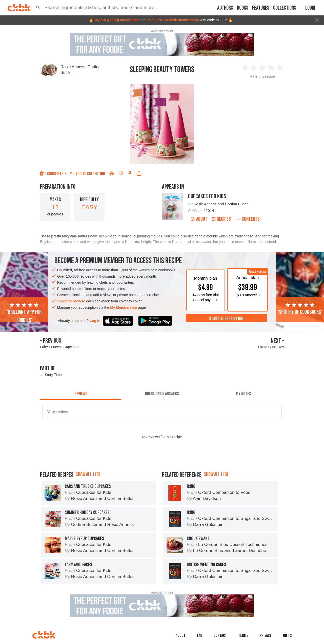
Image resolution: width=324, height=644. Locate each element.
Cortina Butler (237, 204)
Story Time (53, 375)
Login (310, 8)
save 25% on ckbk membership (173, 20)
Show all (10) (88, 474)
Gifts (287, 636)
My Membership (124, 307)
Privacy (266, 636)
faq (200, 636)
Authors (225, 8)
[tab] (81, 394)
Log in (95, 321)
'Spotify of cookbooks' (300, 309)
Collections (285, 8)
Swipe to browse (71, 301)
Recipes (221, 219)
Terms (243, 636)
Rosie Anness (73, 67)
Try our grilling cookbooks (116, 20)
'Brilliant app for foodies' (24, 313)
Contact (220, 636)
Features (261, 8)
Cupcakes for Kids (207, 196)
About (199, 219)
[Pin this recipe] (130, 173)
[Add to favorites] (121, 173)
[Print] (112, 173)
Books (243, 8)
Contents (248, 219)
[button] (38, 8)
